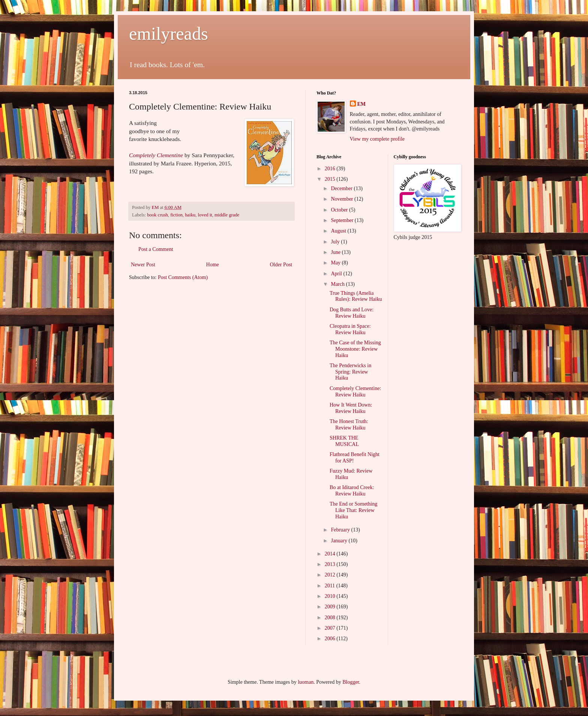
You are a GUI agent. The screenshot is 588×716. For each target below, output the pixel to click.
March (338, 284)
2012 (331, 575)
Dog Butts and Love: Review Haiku (352, 313)
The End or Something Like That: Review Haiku (353, 510)
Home (213, 265)
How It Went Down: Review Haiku (351, 408)
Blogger (351, 682)
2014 (331, 554)
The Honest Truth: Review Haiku (349, 425)
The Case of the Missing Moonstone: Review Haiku (355, 349)
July (336, 242)
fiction (176, 215)
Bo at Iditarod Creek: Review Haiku (352, 491)
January (340, 541)
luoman (306, 682)
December (342, 188)
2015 (331, 179)
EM (362, 104)
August (339, 231)
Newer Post (143, 265)
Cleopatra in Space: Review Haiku (350, 329)
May (336, 263)
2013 (331, 564)
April (337, 274)
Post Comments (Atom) (183, 277)
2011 (331, 586)
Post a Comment (156, 249)
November (343, 199)
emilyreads (169, 34)
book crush (157, 215)
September (343, 220)
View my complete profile (377, 139)
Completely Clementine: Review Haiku (355, 392)
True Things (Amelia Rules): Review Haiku (356, 296)
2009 (331, 607)
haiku (190, 215)
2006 (331, 639)
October (340, 210)
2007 (331, 628)
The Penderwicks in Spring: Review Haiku (350, 372)
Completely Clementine (156, 155)
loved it (205, 215)
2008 (331, 618)
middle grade (227, 215)
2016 (331, 169)
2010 (331, 596)
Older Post (281, 265)
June (336, 252)
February (341, 530)
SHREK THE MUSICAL (344, 441)
